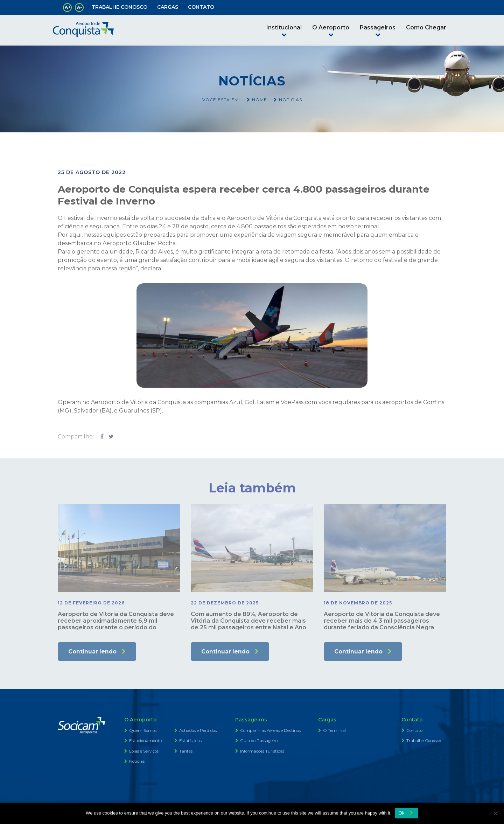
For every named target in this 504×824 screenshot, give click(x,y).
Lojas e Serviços (144, 751)
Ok (402, 813)
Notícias (137, 761)
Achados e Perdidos (198, 731)
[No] (495, 813)
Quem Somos (143, 731)
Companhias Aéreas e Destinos (271, 731)
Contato (415, 731)
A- (79, 7)
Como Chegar (426, 27)
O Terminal (334, 731)
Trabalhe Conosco (424, 741)
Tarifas (186, 751)
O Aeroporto (331, 27)
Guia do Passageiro (259, 741)
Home (260, 100)
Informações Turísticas (262, 751)
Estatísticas (190, 741)
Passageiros (378, 27)
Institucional (284, 27)
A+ (68, 7)
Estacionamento (146, 741)
